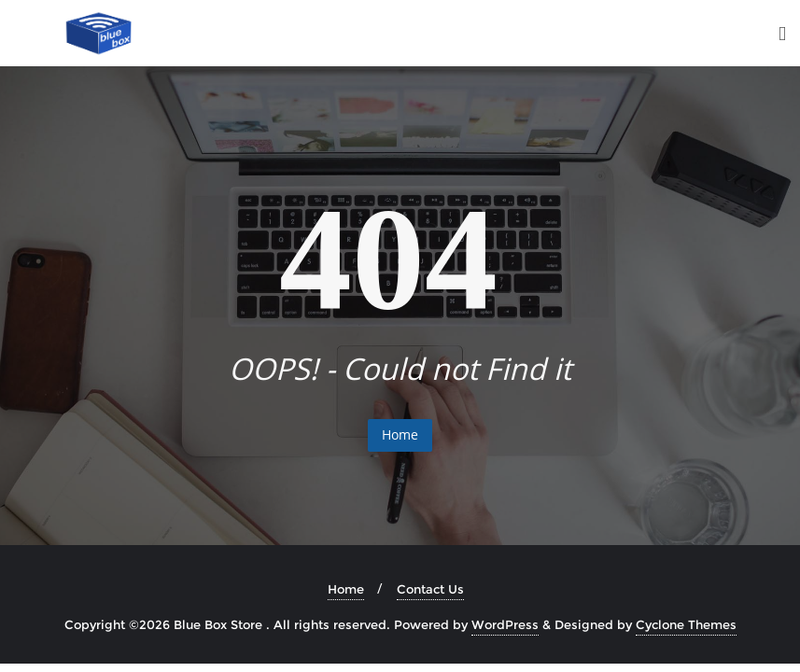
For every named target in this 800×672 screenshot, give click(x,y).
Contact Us (430, 589)
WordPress (505, 624)
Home (400, 434)
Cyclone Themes (686, 624)
